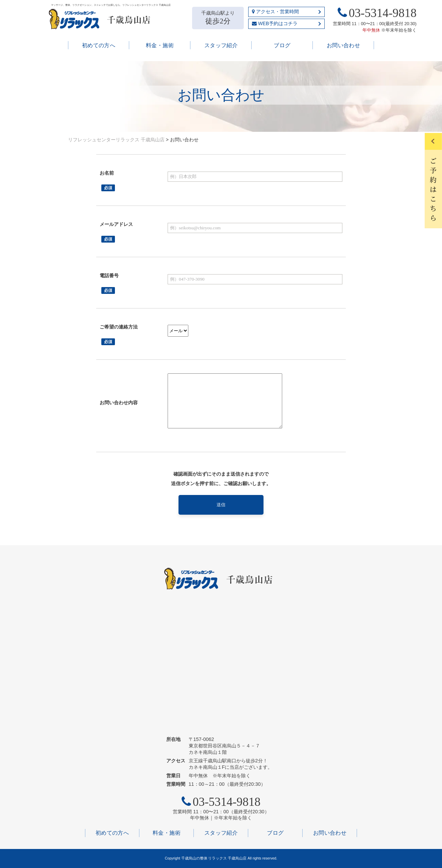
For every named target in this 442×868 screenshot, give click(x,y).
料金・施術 (160, 45)
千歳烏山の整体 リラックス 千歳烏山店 (215, 858)
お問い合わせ (344, 45)
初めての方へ (99, 45)
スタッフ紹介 (221, 45)
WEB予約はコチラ (275, 23)
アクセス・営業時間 (275, 12)
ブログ (282, 45)
